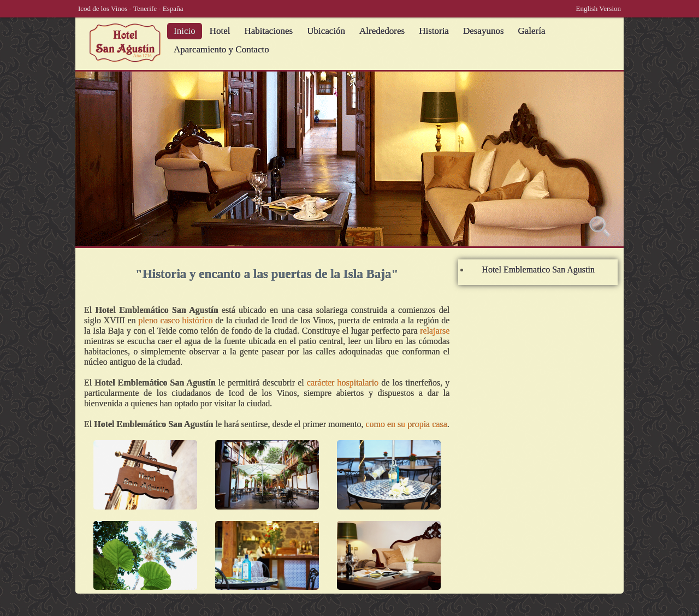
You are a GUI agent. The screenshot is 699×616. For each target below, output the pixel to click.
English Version (599, 8)
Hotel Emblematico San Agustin (538, 269)
